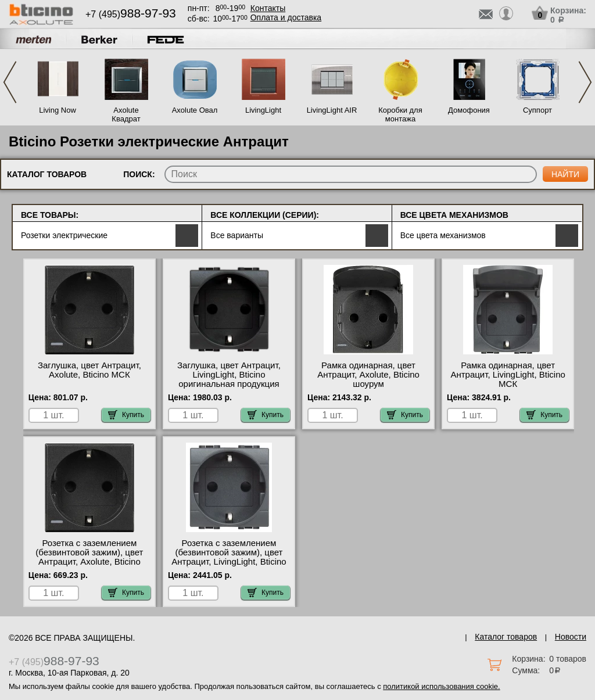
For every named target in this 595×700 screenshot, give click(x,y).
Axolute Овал (195, 110)
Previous (10, 82)
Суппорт (537, 110)
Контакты (268, 8)
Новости (571, 637)
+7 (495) (131, 14)
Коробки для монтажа (400, 114)
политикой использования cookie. (441, 686)
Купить (126, 415)
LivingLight (263, 110)
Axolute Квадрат (126, 114)
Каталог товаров (506, 637)
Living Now (58, 110)
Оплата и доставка (286, 17)
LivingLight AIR (332, 110)
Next (585, 82)
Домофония (469, 110)
